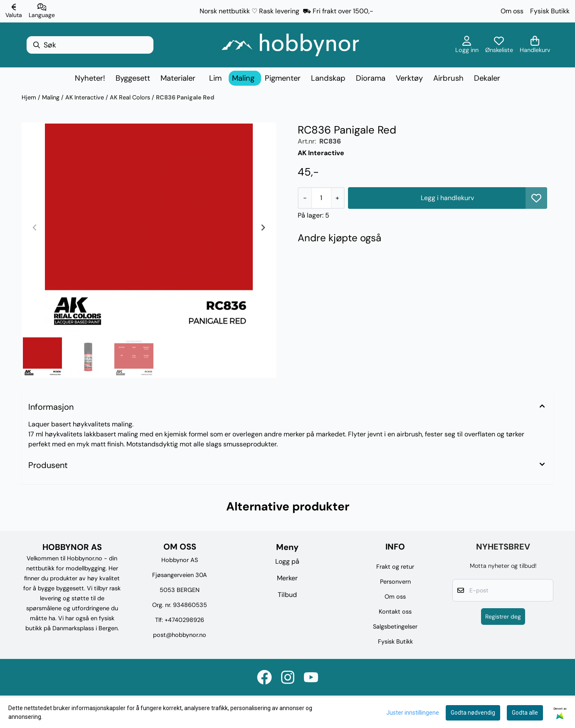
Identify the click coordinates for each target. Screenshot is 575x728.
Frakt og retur (395, 567)
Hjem (30, 97)
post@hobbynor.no (180, 635)
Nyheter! (90, 78)
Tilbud (287, 595)
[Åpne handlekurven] (535, 45)
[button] (536, 198)
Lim (215, 78)
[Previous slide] (35, 228)
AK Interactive (85, 97)
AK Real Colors (131, 97)
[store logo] (290, 45)
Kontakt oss (395, 612)
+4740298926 (184, 620)
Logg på (287, 561)
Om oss (512, 11)
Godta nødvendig (473, 713)
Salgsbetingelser (395, 626)
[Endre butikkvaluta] (14, 11)
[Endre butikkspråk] (42, 11)
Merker (287, 578)
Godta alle (525, 713)
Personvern (395, 582)
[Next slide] (263, 228)
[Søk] (90, 45)
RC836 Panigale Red (185, 97)
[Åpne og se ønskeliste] (499, 45)
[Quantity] (321, 198)
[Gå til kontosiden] (467, 45)
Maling (52, 97)
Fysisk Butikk (550, 11)
